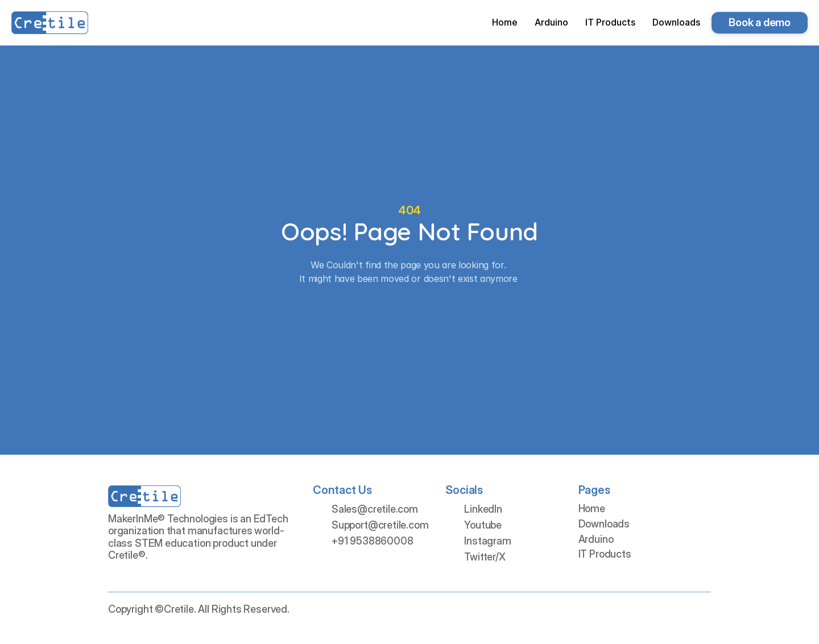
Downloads (604, 524)
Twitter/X (485, 557)
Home (592, 508)
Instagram (487, 541)
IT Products (605, 554)
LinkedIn (483, 509)
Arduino (596, 539)
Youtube (483, 525)
